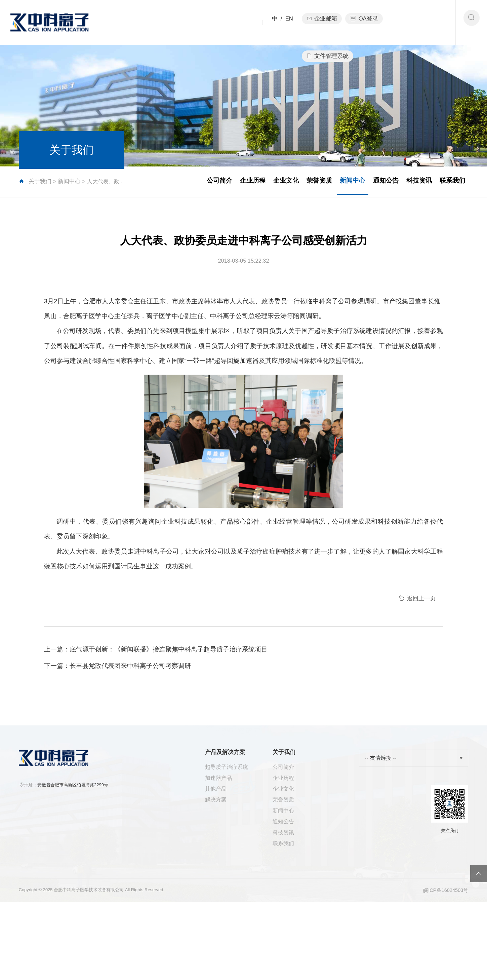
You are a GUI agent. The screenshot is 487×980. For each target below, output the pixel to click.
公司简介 (191, 182)
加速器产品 (222, 841)
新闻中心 (72, 182)
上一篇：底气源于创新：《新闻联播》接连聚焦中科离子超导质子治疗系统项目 (161, 699)
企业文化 (265, 182)
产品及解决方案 (170, 21)
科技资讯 (412, 182)
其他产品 (219, 854)
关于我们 (228, 30)
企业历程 (228, 182)
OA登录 (366, 21)
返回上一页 (411, 644)
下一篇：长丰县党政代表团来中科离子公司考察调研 (123, 716)
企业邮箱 (322, 21)
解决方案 (219, 866)
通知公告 (375, 182)
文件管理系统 (415, 21)
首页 (119, 21)
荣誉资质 (301, 182)
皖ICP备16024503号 (443, 968)
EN (288, 21)
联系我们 (448, 182)
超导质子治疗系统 (231, 829)
